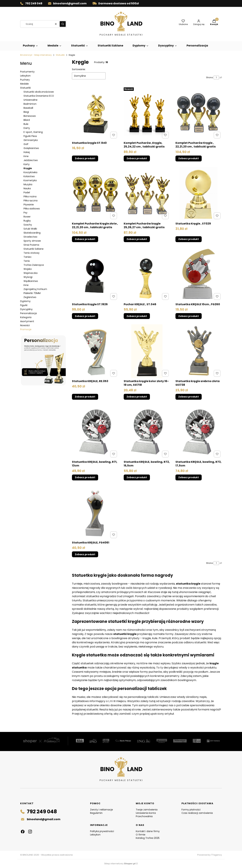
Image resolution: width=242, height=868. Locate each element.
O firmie (141, 835)
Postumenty (27, 72)
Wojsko (28, 269)
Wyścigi (28, 277)
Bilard (27, 120)
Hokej (27, 152)
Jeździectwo (31, 160)
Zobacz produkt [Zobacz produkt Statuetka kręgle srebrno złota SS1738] (189, 397)
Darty (27, 128)
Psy (25, 213)
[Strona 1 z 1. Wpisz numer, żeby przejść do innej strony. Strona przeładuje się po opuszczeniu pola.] (216, 78)
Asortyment (27, 321)
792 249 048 (34, 3)
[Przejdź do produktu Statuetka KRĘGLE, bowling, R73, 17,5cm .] (199, 432)
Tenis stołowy (32, 253)
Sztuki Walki (30, 229)
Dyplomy (25, 301)
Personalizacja (28, 313)
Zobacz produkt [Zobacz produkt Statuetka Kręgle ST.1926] (85, 316)
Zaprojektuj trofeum (35, 289)
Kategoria (26, 317)
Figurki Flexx (30, 136)
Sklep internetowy (120, 864)
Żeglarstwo (30, 297)
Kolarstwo (29, 176)
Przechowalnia (144, 816)
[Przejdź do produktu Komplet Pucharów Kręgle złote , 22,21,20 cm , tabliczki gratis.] (95, 194)
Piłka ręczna (31, 201)
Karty (27, 164)
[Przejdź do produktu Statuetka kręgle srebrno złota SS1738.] (199, 351)
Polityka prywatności (102, 831)
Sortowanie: (79, 69)
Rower (27, 217)
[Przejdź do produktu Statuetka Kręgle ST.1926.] (95, 274)
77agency (216, 855)
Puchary (25, 80)
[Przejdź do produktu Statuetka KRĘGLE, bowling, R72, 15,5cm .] (147, 432)
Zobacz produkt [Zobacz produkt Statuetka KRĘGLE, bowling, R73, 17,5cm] (189, 477)
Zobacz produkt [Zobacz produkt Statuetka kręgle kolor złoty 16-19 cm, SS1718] (137, 397)
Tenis (27, 261)
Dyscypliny (26, 309)
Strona (209, 77)
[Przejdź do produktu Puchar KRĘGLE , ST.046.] (147, 274)
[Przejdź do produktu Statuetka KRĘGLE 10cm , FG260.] (199, 274)
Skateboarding (32, 233)
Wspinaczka (31, 273)
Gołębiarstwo (31, 148)
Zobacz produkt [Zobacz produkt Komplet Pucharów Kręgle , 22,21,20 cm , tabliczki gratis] (189, 159)
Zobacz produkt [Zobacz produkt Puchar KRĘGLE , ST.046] (137, 316)
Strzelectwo (30, 237)
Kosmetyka (30, 180)
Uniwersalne (31, 100)
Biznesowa (30, 116)
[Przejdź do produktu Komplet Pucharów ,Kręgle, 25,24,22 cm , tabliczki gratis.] (147, 113)
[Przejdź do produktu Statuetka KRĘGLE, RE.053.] (95, 351)
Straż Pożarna (31, 245)
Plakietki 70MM (32, 293)
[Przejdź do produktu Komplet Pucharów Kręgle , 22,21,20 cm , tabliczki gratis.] (199, 113)
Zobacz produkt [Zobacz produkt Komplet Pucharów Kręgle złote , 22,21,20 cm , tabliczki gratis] (85, 239)
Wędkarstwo (31, 281)
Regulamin (96, 813)
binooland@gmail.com (70, 3)
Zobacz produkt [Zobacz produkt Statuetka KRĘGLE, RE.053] (85, 397)
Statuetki (60, 55)
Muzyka (28, 184)
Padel (27, 192)
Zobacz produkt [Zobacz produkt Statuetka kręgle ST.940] (85, 159)
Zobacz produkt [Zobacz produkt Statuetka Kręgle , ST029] (189, 239)
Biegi (26, 112)
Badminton (30, 104)
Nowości (25, 325)
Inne (26, 156)
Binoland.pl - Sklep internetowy (36, 55)
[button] (63, 24)
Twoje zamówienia (147, 810)
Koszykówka (30, 172)
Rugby (27, 221)
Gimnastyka (31, 140)
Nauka (27, 188)
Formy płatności (191, 810)
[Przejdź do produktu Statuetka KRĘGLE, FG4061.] (95, 513)
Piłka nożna (30, 196)
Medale (24, 84)
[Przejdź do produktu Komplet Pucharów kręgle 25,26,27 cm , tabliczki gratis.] (147, 194)
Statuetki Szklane (34, 249)
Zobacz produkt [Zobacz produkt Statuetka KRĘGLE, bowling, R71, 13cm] (85, 477)
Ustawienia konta (146, 813)
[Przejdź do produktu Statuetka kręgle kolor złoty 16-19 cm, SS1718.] (147, 351)
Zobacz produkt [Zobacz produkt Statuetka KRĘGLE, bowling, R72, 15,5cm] (137, 477)
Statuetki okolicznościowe (39, 92)
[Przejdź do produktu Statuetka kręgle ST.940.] (95, 113)
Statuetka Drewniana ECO (39, 96)
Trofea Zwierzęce (34, 265)
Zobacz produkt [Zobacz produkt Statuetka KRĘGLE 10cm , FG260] (189, 316)
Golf (26, 144)
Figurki (24, 305)
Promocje (26, 329)
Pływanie (29, 205)
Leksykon (25, 76)
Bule (26, 124)
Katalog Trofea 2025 (148, 838)
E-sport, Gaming (33, 132)
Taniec (28, 257)
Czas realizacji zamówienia (197, 813)
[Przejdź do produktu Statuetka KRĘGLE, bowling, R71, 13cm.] (95, 432)
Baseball (28, 108)
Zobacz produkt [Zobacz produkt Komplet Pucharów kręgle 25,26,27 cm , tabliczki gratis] (137, 239)
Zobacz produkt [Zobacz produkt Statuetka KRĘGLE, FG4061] (85, 554)
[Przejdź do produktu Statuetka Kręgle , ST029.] (199, 194)
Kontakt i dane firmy (148, 831)
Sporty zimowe (32, 241)
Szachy (28, 225)
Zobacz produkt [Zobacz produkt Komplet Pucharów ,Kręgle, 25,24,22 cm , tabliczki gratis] (137, 159)
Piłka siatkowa (32, 209)
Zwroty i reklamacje (102, 810)
